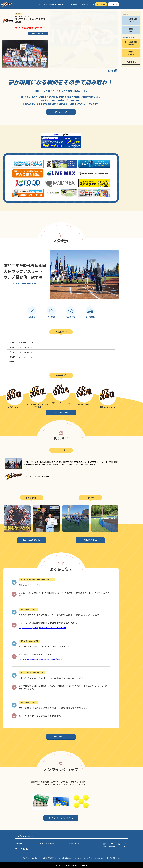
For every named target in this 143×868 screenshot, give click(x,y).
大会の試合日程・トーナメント (25, 283)
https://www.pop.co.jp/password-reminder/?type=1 (41, 659)
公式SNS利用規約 (72, 843)
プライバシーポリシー (46, 843)
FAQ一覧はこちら (61, 737)
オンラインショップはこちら (59, 818)
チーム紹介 (61, 4)
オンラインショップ (86, 4)
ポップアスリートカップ (21, 343)
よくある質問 (73, 4)
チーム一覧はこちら (61, 412)
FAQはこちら (131, 62)
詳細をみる (59, 112)
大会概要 (52, 4)
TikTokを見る (89, 540)
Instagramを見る (30, 540)
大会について (41, 4)
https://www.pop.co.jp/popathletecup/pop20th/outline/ (43, 627)
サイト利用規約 (22, 849)
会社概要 (19, 843)
